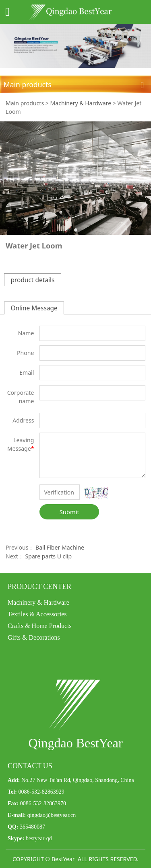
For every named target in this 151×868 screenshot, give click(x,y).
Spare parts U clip (49, 556)
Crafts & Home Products (40, 626)
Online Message (34, 308)
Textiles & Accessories (37, 614)
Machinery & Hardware (81, 103)
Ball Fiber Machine (60, 547)
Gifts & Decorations (34, 637)
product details (32, 280)
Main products (25, 103)
